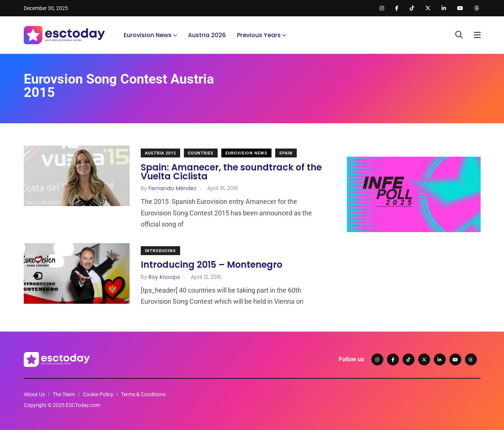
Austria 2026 (207, 35)
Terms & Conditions (143, 394)
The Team (64, 394)
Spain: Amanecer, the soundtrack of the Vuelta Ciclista (231, 172)
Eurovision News (148, 35)
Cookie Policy (98, 394)
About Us (34, 394)
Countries (201, 153)
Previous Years (259, 35)
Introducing (160, 251)
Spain (286, 153)
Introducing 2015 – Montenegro (212, 265)
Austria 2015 (160, 153)
